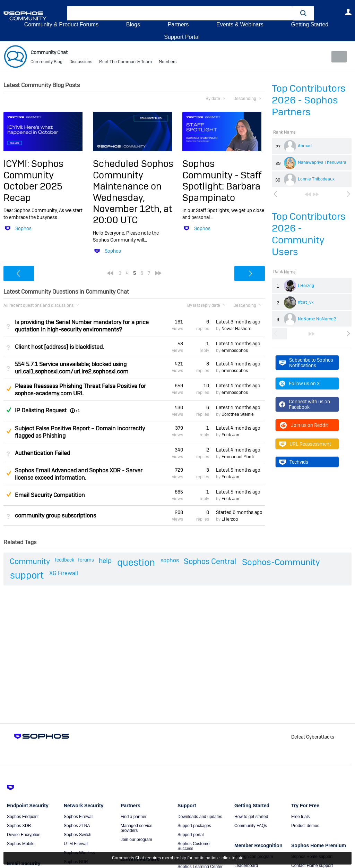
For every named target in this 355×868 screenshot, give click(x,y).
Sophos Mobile (21, 844)
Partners (178, 24)
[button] (304, 13)
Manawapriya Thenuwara (322, 162)
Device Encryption (24, 835)
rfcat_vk (306, 302)
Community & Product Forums (61, 24)
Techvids (294, 462)
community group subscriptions (55, 516)
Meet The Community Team (125, 62)
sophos (170, 560)
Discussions (81, 62)
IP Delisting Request (41, 410)
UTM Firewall (76, 844)
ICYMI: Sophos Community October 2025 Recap (33, 180)
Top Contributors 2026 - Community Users (309, 234)
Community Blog (46, 62)
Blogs (133, 24)
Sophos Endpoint (23, 817)
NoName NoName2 (317, 319)
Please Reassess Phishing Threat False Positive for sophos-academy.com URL (80, 390)
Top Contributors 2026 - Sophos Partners (309, 100)
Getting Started (310, 24)
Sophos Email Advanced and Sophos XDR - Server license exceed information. (79, 474)
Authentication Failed (42, 453)
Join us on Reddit (304, 425)
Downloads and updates (200, 817)
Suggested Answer (9, 389)
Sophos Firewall (79, 817)
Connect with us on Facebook (305, 404)
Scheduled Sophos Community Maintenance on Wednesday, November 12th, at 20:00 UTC (133, 192)
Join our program (136, 840)
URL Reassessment (305, 444)
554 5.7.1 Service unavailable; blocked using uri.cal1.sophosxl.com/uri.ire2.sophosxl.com (72, 368)
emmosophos (235, 351)
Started (239, 512)
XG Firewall (64, 573)
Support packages (194, 826)
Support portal (191, 835)
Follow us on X (299, 384)
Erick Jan (230, 435)
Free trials (300, 817)
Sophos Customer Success (194, 846)
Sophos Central (210, 561)
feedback (64, 560)
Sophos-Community (281, 562)
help (105, 561)
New (336, 57)
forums (86, 560)
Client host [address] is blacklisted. (59, 347)
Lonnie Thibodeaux (316, 179)
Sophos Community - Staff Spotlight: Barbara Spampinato (222, 180)
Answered (9, 410)
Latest (238, 321)
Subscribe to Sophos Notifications (306, 362)
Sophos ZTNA (77, 826)
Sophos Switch (77, 835)
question (136, 562)
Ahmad (305, 146)
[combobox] (180, 13)
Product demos (305, 826)
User (348, 12)
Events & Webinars (240, 24)
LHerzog (306, 286)
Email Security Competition (50, 495)
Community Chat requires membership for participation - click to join (178, 858)
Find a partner (134, 817)
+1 (78, 411)
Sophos (23, 228)
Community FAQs (251, 826)
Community (30, 561)
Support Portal (182, 37)
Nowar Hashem (236, 329)
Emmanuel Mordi (238, 457)
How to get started (251, 817)
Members (168, 62)
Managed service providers (136, 828)
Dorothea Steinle (238, 414)
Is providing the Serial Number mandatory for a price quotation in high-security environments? (82, 326)
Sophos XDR (19, 826)
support (27, 575)
